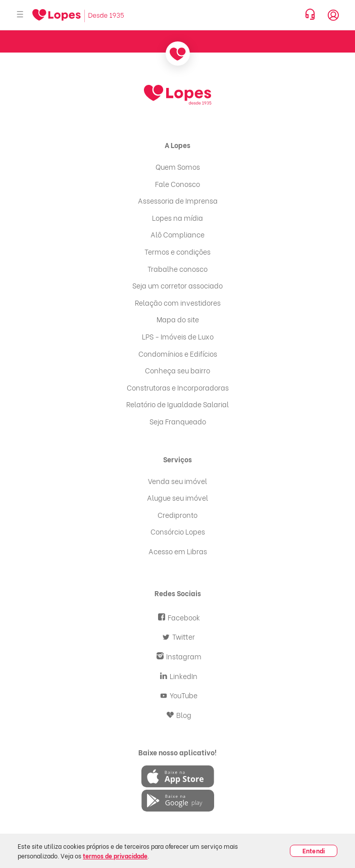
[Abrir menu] (20, 15)
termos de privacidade (115, 856)
